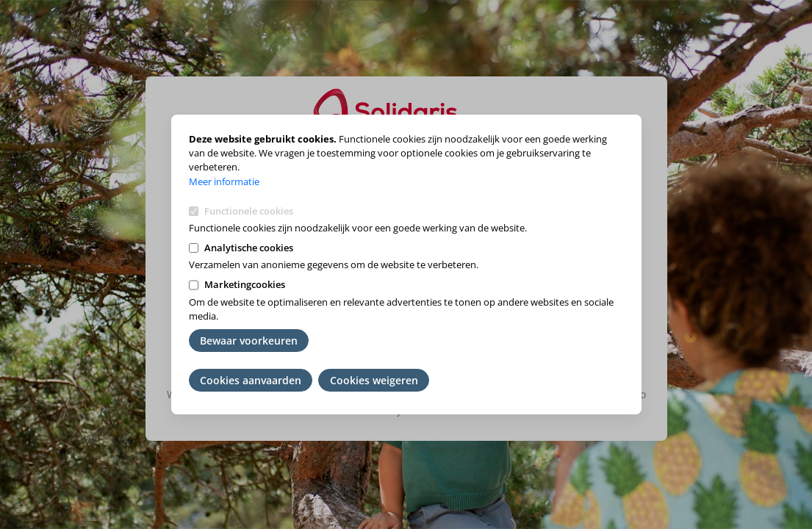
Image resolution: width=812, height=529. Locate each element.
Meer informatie (224, 181)
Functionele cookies (249, 211)
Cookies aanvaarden (251, 380)
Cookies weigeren (374, 380)
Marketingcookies (245, 284)
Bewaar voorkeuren (249, 341)
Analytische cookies (249, 248)
